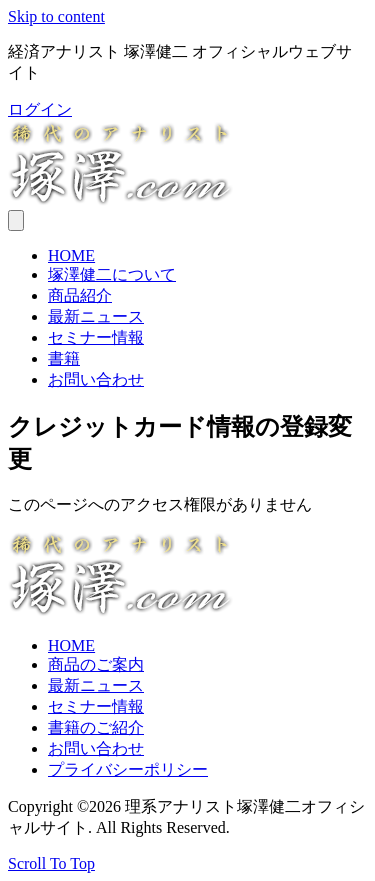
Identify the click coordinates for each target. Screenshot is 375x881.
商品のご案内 (96, 664)
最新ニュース (96, 316)
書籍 (64, 358)
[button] (40, 109)
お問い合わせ (96, 379)
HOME (71, 255)
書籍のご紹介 (96, 727)
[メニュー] (16, 220)
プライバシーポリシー (128, 769)
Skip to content (56, 16)
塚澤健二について (112, 274)
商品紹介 (80, 295)
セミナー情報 (96, 337)
